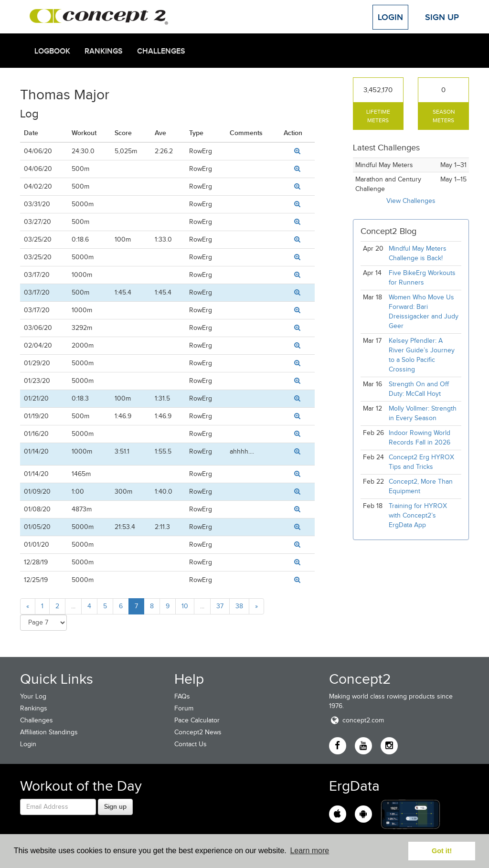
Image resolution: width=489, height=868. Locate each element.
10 (185, 606)
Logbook (52, 51)
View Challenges (411, 201)
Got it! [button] (442, 851)
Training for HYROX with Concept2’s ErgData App (418, 515)
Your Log (33, 696)
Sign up (115, 806)
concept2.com (356, 720)
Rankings (104, 51)
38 (239, 606)
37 (220, 606)
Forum (184, 708)
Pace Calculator (197, 720)
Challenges (161, 51)
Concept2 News (198, 732)
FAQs (182, 696)
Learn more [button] (309, 851)
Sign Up (442, 17)
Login (390, 17)
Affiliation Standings (49, 732)
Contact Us (191, 744)
